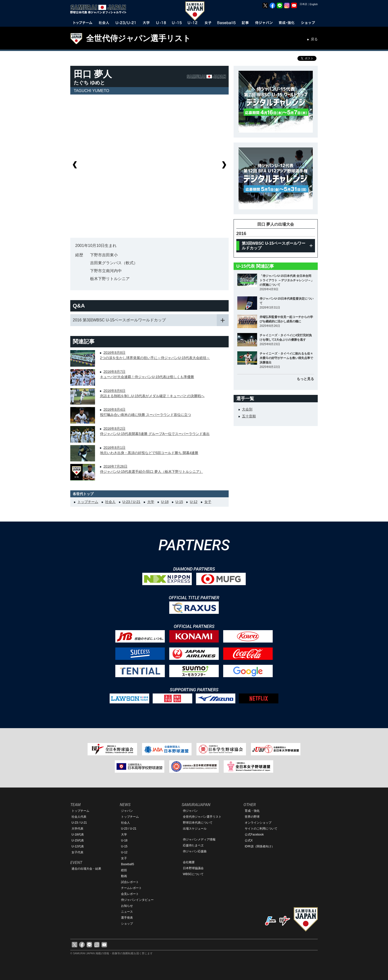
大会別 (247, 409)
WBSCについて (193, 874)
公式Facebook (254, 835)
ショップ (127, 924)
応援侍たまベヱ (193, 845)
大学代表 (77, 829)
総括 (124, 870)
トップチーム (88, 502)
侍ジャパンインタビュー (137, 900)
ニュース (127, 912)
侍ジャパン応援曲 (195, 851)
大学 (151, 502)
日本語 (303, 4)
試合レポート (130, 882)
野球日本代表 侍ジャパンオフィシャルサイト (100, 9)
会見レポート (130, 894)
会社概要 (189, 862)
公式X (249, 840)
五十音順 (249, 416)
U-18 (165, 502)
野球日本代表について (198, 823)
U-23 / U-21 (131, 502)
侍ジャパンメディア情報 (199, 839)
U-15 (179, 502)
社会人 (110, 502)
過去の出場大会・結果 (86, 869)
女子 (208, 502)
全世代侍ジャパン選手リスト (138, 38)
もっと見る (305, 379)
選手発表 (127, 918)
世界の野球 (252, 817)
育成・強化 (252, 811)
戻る (314, 39)
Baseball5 (128, 864)
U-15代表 (78, 840)
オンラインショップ (258, 823)
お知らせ (127, 906)
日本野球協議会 (193, 868)
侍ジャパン (190, 811)
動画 (124, 876)
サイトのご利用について (261, 829)
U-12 (194, 502)
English (314, 4)
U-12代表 (78, 846)
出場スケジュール (195, 829)
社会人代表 (79, 817)
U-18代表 (78, 835)
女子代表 (77, 852)
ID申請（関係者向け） (260, 846)
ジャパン (127, 811)
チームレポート (131, 888)
